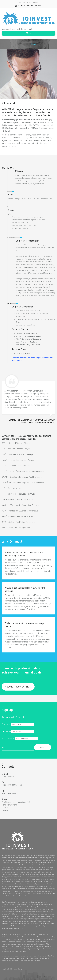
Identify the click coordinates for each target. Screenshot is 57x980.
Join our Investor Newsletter (14, 717)
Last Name (6, 731)
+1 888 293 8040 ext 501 (30, 6)
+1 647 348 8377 (9, 794)
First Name (6, 724)
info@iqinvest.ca (9, 777)
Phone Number (8, 739)
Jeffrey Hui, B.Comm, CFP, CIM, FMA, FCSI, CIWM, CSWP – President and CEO (32, 421)
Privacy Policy (18, 969)
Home (24, 44)
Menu (28, 33)
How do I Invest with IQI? (18, 687)
